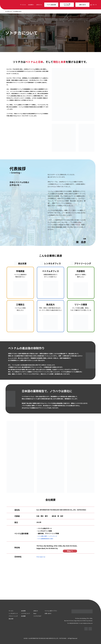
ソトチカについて (24, 613)
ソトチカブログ (35, 616)
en (94, 5)
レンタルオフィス (11, 613)
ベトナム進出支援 (51, 5)
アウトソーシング (11, 616)
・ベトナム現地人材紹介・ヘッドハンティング (51, 536)
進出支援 (9, 618)
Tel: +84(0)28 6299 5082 (72, 623)
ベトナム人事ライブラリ (67, 5)
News (33, 613)
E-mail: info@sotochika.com (87, 623)
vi (96, 5)
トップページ (8, 11)
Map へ (70, 551)
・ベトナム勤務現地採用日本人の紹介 (48, 538)
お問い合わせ (82, 5)
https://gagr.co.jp (43, 557)
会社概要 (21, 616)
